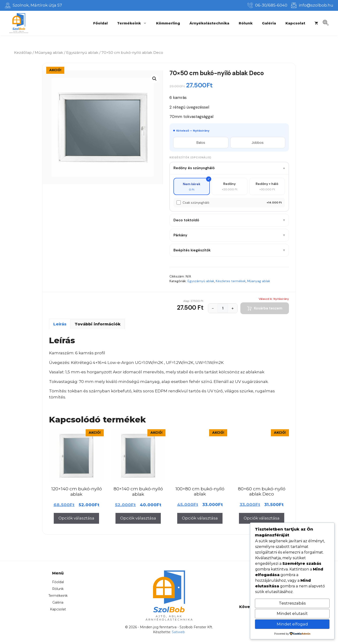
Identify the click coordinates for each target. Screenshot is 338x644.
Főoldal (100, 23)
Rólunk (246, 23)
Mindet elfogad (292, 624)
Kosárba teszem (265, 308)
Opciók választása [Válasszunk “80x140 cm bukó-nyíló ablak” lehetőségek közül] (138, 518)
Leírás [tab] (60, 324)
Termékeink (134, 23)
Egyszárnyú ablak (82, 53)
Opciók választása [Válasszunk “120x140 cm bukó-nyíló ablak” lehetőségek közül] (76, 518)
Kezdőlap (23, 53)
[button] (154, 79)
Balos (201, 143)
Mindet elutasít (292, 613)
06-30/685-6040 (271, 5)
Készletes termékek (231, 281)
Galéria (269, 23)
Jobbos (258, 143)
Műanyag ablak (49, 53)
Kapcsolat (295, 23)
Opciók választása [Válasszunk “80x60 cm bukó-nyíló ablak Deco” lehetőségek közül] (262, 518)
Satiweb (178, 632)
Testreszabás (292, 603)
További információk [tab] (98, 324)
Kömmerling (168, 23)
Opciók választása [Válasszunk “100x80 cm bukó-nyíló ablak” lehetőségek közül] (200, 518)
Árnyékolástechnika (209, 23)
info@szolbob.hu (316, 5)
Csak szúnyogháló (196, 203)
